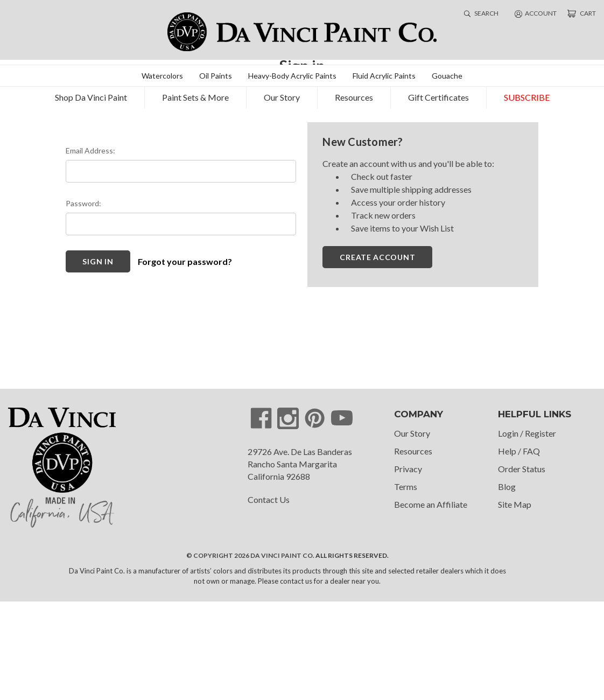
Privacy (408, 567)
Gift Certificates (438, 91)
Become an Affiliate (431, 603)
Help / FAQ (519, 549)
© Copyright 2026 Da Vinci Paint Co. (250, 654)
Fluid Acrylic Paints (384, 70)
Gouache (447, 70)
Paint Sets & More (195, 91)
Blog (507, 585)
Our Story (282, 91)
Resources (354, 91)
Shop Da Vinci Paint (91, 91)
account (536, 11)
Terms (406, 585)
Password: (83, 302)
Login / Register (527, 532)
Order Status (522, 567)
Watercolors (162, 70)
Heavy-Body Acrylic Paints (292, 70)
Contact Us (269, 598)
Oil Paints (216, 70)
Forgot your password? (185, 360)
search (481, 10)
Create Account (377, 356)
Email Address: (90, 249)
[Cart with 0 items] (582, 11)
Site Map (515, 603)
